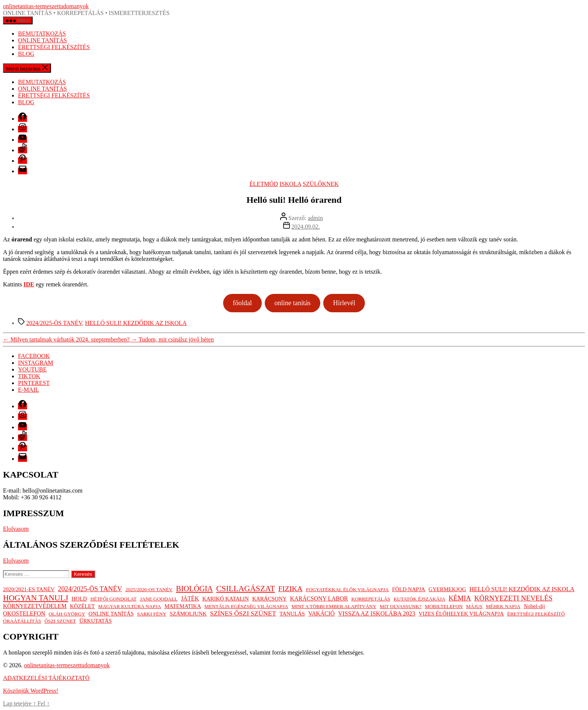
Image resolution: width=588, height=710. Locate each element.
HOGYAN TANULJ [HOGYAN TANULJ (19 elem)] (36, 598)
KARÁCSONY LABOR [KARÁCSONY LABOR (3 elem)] (319, 598)
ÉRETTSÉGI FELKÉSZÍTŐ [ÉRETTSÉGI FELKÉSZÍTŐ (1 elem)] (536, 614)
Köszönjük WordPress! (31, 691)
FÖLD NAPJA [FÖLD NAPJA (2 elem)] (409, 589)
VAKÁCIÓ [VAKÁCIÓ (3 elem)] (321, 613)
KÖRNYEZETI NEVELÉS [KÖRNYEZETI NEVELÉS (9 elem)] (514, 598)
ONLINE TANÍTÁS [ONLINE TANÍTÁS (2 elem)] (111, 614)
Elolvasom (16, 529)
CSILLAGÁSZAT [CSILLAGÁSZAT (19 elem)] (246, 589)
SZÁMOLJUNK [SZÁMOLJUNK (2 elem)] (188, 614)
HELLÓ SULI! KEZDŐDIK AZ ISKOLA (136, 323)
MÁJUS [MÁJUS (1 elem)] (474, 606)
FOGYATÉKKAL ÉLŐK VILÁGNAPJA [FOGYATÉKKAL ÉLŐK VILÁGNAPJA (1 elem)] (347, 589)
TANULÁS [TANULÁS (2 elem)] (292, 614)
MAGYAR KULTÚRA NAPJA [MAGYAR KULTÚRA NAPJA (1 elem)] (130, 606)
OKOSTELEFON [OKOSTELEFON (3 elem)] (24, 613)
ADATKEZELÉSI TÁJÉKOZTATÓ (46, 678)
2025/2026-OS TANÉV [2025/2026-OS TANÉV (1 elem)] (149, 589)
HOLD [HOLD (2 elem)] (79, 599)
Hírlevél (344, 303)
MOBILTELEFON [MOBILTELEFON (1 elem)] (444, 606)
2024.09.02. (306, 227)
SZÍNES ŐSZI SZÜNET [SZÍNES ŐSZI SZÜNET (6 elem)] (243, 613)
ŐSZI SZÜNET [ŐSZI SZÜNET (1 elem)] (60, 621)
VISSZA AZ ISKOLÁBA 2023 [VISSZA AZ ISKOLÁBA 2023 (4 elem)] (376, 613)
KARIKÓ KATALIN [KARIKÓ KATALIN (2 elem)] (226, 599)
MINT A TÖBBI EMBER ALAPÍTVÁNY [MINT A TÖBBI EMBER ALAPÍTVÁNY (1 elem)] (334, 606)
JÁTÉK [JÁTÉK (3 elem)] (190, 598)
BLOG (26, 54)
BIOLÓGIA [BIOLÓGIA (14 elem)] (194, 589)
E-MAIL (28, 390)
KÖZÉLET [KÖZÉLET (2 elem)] (82, 606)
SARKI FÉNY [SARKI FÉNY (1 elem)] (151, 614)
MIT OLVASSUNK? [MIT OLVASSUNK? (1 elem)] (401, 606)
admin (315, 218)
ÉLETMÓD (264, 184)
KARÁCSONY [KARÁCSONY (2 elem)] (269, 599)
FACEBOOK (34, 356)
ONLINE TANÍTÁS (42, 40)
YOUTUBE (32, 369)
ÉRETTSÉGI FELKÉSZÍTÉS (54, 47)
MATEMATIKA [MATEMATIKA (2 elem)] (183, 606)
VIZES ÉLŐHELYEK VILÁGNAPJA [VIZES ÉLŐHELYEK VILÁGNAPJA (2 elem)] (461, 614)
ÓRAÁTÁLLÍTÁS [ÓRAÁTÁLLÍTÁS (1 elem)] (22, 621)
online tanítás (292, 303)
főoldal (242, 303)
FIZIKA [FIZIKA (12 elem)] (290, 589)
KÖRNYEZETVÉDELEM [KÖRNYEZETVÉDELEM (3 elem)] (35, 606)
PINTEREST (34, 383)
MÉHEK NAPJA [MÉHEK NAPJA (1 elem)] (503, 606)
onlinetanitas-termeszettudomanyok (46, 6)
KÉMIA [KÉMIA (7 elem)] (460, 598)
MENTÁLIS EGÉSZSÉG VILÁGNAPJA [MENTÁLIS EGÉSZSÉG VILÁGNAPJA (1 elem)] (246, 606)
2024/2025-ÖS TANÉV (54, 323)
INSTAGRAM (36, 363)
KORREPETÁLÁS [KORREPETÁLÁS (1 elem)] (371, 599)
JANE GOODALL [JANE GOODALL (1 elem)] (159, 599)
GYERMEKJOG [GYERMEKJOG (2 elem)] (447, 589)
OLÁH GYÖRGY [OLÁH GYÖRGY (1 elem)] (67, 614)
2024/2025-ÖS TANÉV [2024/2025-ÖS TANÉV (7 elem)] (90, 589)
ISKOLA (290, 184)
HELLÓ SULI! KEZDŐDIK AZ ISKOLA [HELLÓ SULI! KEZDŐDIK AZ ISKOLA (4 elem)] (522, 589)
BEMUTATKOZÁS (42, 34)
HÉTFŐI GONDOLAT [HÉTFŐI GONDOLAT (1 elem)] (113, 599)
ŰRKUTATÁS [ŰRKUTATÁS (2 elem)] (95, 621)
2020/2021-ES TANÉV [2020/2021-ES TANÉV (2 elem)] (29, 589)
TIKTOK (29, 376)
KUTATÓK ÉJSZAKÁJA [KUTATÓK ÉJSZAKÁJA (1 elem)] (419, 599)
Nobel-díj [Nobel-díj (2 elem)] (535, 606)
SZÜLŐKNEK (321, 184)
